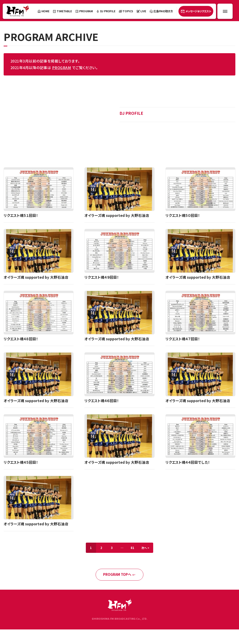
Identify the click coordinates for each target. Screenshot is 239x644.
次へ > (147, 549)
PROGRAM (62, 68)
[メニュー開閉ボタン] (225, 11)
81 (133, 549)
